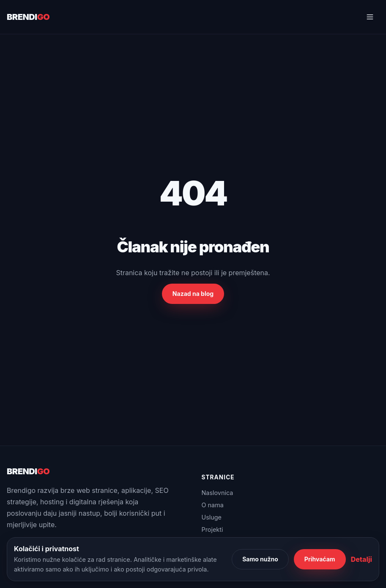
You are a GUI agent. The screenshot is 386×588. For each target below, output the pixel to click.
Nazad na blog (193, 294)
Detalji (361, 559)
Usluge (212, 517)
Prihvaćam (320, 559)
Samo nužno (260, 559)
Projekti (212, 529)
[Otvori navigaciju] (370, 17)
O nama (213, 505)
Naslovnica (218, 493)
